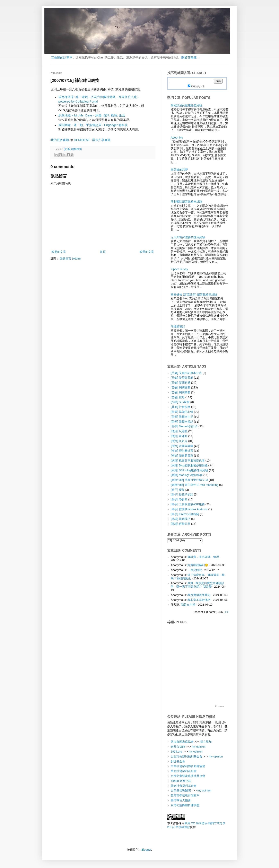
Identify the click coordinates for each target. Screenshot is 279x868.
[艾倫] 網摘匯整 (73, 149)
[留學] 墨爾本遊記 (182, 422)
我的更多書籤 (60, 140)
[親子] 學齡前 (179, 499)
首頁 (103, 252)
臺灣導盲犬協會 (181, 800)
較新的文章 (59, 252)
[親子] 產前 (178, 490)
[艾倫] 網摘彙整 (181, 392)
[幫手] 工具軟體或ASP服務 (188, 504)
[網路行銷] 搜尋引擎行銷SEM (189, 480)
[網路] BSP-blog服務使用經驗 (189, 470)
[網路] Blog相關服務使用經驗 (189, 465)
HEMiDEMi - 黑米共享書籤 (92, 140)
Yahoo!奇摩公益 (181, 781)
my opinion (199, 747)
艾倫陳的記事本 (62, 57)
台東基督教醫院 (181, 790)
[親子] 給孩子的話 (182, 494)
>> (227, 612)
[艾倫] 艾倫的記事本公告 (186, 373)
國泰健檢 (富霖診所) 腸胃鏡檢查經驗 (194, 295)
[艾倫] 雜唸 (178, 397)
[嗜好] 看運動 (179, 436)
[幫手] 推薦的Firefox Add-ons (189, 509)
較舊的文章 (147, 252)
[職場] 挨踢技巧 (181, 519)
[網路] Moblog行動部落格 (187, 475)
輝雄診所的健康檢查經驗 (186, 105)
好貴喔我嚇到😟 (198, 565)
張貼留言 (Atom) (70, 258)
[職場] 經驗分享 (181, 524)
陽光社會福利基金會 (184, 786)
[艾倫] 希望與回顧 (182, 378)
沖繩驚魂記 (178, 326)
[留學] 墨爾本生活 (182, 417)
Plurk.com (220, 706)
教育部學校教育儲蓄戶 (185, 795)
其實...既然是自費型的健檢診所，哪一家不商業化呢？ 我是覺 (197, 585)
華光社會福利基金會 (184, 771)
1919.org (176, 752)
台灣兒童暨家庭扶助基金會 (188, 776)
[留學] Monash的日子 (184, 426)
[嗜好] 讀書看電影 (182, 456)
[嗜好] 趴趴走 (179, 441)
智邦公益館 (178, 747)
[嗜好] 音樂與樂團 (182, 446)
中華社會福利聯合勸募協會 (188, 766)
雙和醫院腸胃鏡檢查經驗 (186, 202)
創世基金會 (178, 761)
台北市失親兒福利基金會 (186, 756)
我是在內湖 (188, 605)
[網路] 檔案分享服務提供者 (188, 461)
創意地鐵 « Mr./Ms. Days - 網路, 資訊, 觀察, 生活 (92, 115)
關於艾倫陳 (189, 57)
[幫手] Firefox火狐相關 (185, 514)
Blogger (146, 850)
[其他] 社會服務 (181, 407)
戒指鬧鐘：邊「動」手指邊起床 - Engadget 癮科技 (93, 125)
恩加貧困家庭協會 (182, 742)
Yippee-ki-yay (179, 269)
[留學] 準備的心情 (182, 412)
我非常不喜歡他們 (199, 600)
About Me (177, 138)
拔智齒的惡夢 (179, 169)
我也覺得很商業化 (199, 595)
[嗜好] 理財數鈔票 (182, 451)
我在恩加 (206, 742)
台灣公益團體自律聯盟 (185, 805)
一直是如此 (195, 570)
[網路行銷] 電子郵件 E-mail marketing (195, 485)
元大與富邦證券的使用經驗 (188, 237)
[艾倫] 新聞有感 (181, 383)
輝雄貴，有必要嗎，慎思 (203, 557)
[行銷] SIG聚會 (180, 402)
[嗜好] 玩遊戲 (179, 431)
